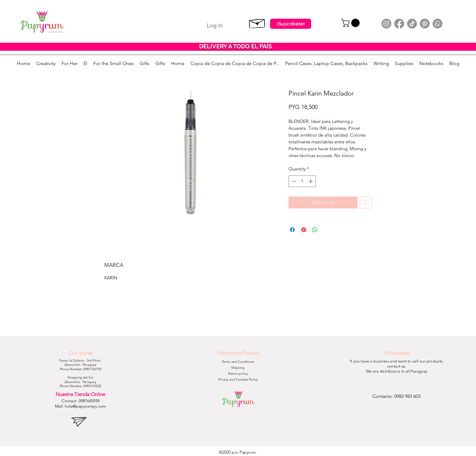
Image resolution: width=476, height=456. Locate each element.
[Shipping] (238, 368)
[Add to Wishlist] (366, 203)
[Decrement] (293, 181)
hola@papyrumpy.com (85, 406)
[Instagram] (386, 24)
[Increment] (311, 181)
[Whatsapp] (438, 24)
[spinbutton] (302, 181)
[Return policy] (238, 374)
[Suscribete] (257, 22)
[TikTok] (412, 24)
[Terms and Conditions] (238, 362)
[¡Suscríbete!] (291, 24)
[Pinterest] (425, 24)
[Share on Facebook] (292, 230)
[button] (351, 23)
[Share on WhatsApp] (315, 230)
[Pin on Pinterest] (304, 230)
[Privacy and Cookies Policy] (238, 380)
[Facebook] (399, 24)
